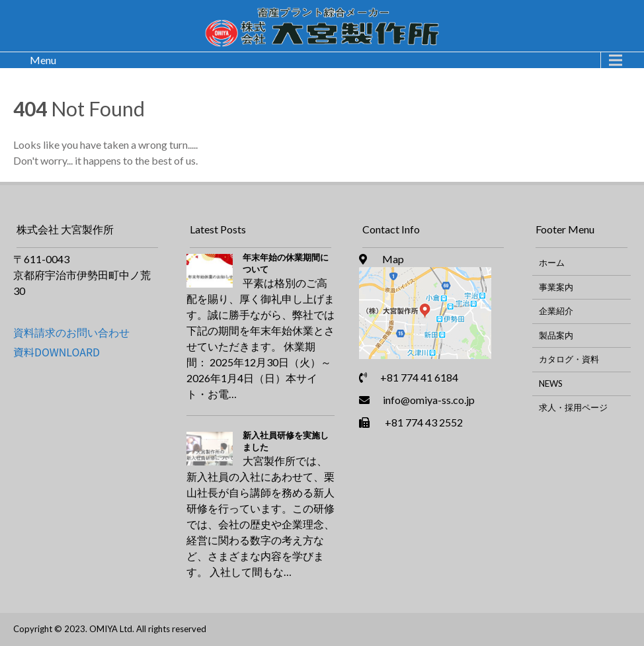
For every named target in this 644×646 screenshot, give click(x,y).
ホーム (552, 262)
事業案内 (556, 287)
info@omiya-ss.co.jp (429, 400)
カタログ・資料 (569, 359)
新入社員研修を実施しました (286, 441)
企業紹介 (556, 311)
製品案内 (556, 335)
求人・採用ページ (573, 407)
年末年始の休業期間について (286, 263)
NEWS (551, 384)
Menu (43, 60)
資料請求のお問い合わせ (71, 332)
